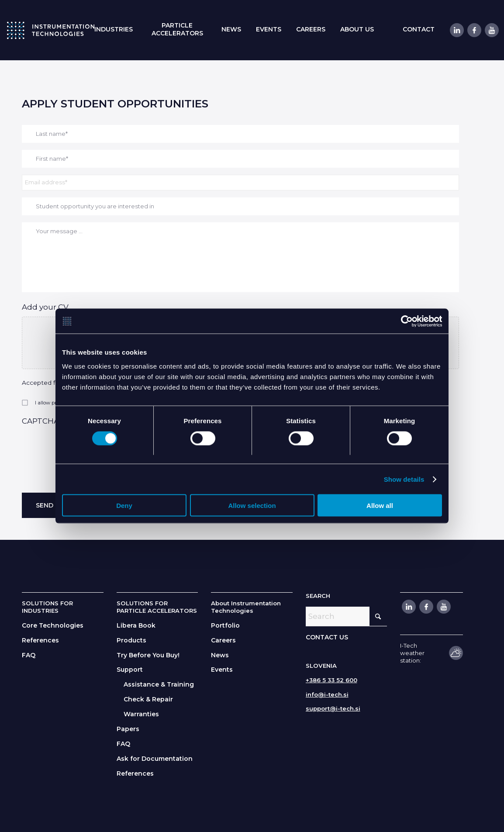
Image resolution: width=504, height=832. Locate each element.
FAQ (29, 655)
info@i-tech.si (327, 694)
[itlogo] (51, 30)
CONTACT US (327, 637)
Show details (404, 479)
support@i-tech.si (333, 708)
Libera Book (136, 625)
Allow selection (252, 506)
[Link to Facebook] (474, 30)
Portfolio (225, 625)
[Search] (347, 616)
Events (222, 670)
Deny (124, 506)
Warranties (141, 714)
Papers (128, 729)
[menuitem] (114, 29)
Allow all (380, 506)
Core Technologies (53, 625)
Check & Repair (148, 699)
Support (130, 670)
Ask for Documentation (155, 759)
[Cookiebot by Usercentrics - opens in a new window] (404, 321)
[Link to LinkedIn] (456, 30)
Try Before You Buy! (148, 655)
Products (131, 640)
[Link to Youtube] (491, 30)
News (220, 655)
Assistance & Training (159, 684)
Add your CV (45, 307)
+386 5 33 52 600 (331, 680)
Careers (223, 640)
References (40, 640)
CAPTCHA (40, 421)
